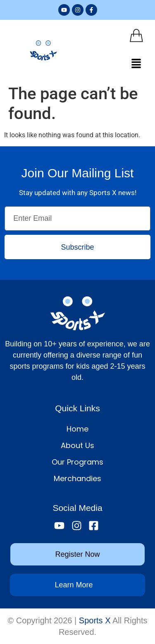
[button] (136, 64)
